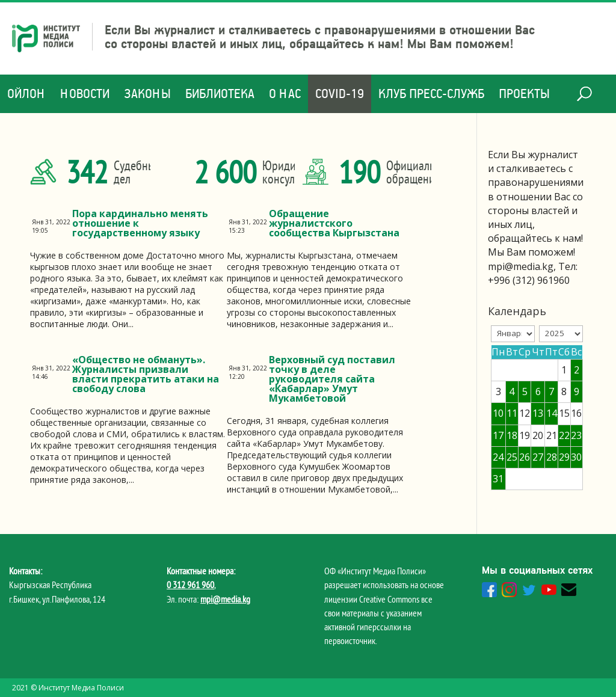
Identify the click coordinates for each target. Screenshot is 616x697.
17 (498, 435)
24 (498, 457)
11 (512, 413)
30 (576, 457)
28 (552, 457)
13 (538, 413)
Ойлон (26, 94)
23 (576, 435)
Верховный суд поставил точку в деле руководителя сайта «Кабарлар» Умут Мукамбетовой (332, 379)
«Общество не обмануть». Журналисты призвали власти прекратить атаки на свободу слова (146, 374)
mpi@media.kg (225, 599)
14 (552, 413)
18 (512, 435)
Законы (147, 94)
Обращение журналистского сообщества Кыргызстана (334, 223)
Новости (85, 94)
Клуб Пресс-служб (431, 94)
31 (498, 479)
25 (512, 457)
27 (538, 457)
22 (564, 435)
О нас (285, 94)
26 (525, 457)
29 (564, 457)
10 (498, 413)
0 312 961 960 (190, 585)
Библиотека (220, 94)
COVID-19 (340, 94)
